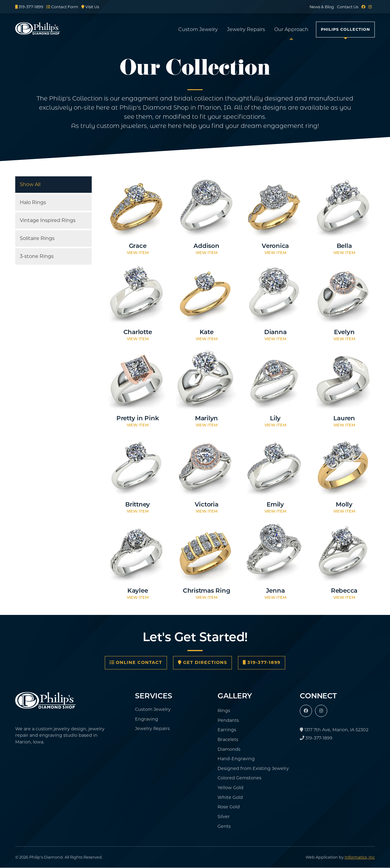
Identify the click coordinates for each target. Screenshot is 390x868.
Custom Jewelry (198, 29)
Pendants (228, 720)
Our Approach (291, 29)
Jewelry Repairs (246, 29)
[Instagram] (370, 7)
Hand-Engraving (236, 759)
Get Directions (202, 662)
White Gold (230, 797)
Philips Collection (345, 29)
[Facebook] (363, 7)
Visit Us (90, 7)
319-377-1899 (29, 7)
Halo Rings (33, 202)
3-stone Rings (37, 256)
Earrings (227, 730)
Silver (224, 817)
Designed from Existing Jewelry (253, 768)
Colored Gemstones (239, 778)
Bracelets (228, 739)
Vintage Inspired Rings (48, 220)
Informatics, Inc (360, 857)
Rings (224, 711)
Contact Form (62, 7)
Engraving (147, 719)
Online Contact (136, 662)
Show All (30, 184)
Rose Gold (229, 807)
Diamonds (229, 749)
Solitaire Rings (37, 238)
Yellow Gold (230, 788)
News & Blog (322, 7)
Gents (224, 826)
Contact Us (348, 7)
